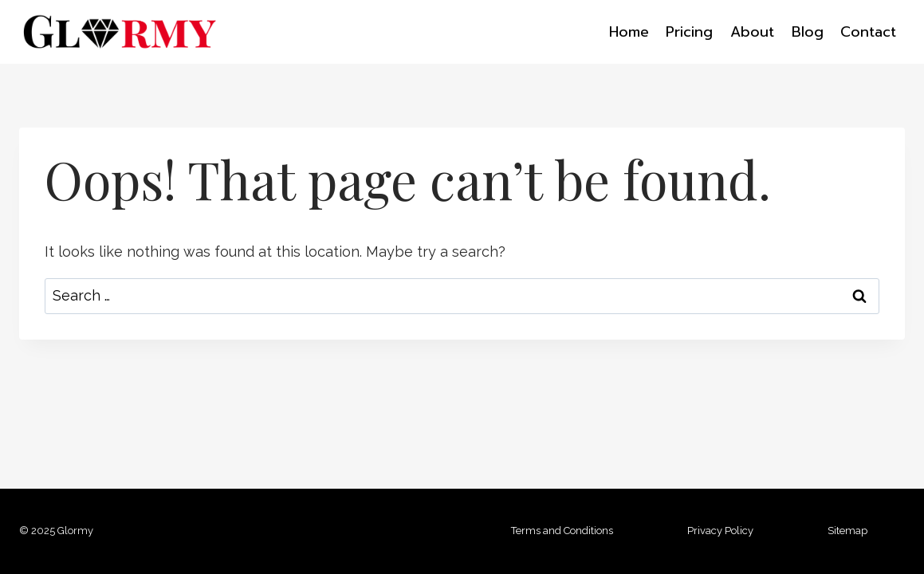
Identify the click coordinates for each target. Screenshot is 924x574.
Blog (808, 32)
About (752, 32)
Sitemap (847, 531)
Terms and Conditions (562, 531)
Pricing (689, 32)
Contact (868, 32)
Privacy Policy (720, 531)
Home (629, 32)
